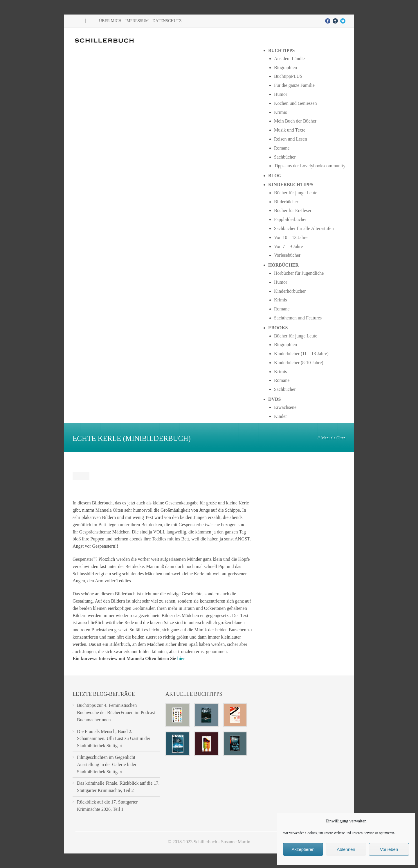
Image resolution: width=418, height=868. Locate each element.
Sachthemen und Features (298, 318)
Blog (275, 176)
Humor (281, 94)
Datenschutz (167, 21)
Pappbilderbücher (290, 219)
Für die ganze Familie (294, 85)
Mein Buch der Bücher (295, 121)
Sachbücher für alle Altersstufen (304, 228)
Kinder (280, 416)
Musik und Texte (290, 130)
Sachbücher (285, 157)
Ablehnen (346, 849)
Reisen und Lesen (291, 139)
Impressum (137, 21)
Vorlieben (389, 849)
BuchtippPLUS (288, 76)
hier (181, 658)
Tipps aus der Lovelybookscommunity (310, 166)
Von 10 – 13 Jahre (291, 237)
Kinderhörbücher (290, 291)
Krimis (280, 112)
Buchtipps (282, 50)
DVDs (275, 399)
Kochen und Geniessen (296, 103)
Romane (282, 148)
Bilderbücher (286, 202)
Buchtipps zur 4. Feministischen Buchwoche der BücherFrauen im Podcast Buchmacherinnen (116, 712)
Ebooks (278, 328)
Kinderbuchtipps (291, 185)
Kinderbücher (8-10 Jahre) (299, 363)
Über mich (110, 21)
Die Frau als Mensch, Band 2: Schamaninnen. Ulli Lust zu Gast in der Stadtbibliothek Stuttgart (114, 739)
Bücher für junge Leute (296, 193)
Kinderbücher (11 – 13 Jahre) (301, 354)
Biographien (285, 68)
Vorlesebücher (287, 255)
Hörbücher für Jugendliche (299, 273)
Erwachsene (285, 407)
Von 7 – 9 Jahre (288, 246)
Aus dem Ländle (289, 59)
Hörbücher (283, 265)
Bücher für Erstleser (293, 210)
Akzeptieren (303, 849)
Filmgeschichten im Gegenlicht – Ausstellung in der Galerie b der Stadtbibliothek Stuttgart (108, 764)
